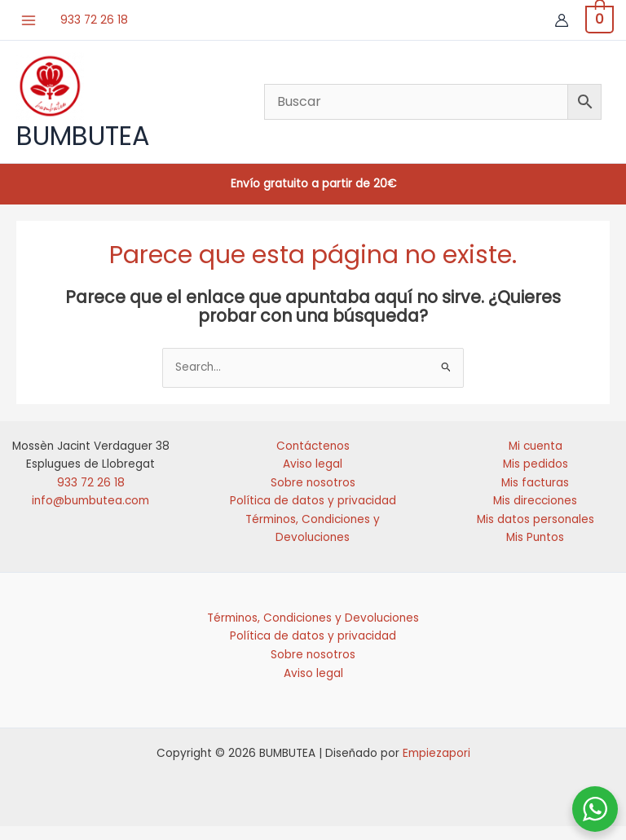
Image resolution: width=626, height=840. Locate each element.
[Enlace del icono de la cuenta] (558, 20)
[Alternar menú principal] (32, 20)
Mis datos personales (536, 532)
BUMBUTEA (83, 141)
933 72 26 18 (98, 19)
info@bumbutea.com (90, 515)
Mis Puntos (535, 551)
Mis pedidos (536, 478)
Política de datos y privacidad (313, 515)
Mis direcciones (535, 515)
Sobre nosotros (313, 496)
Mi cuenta (536, 459)
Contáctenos (313, 459)
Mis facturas (535, 496)
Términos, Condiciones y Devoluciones (313, 632)
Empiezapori (436, 767)
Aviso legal (313, 478)
